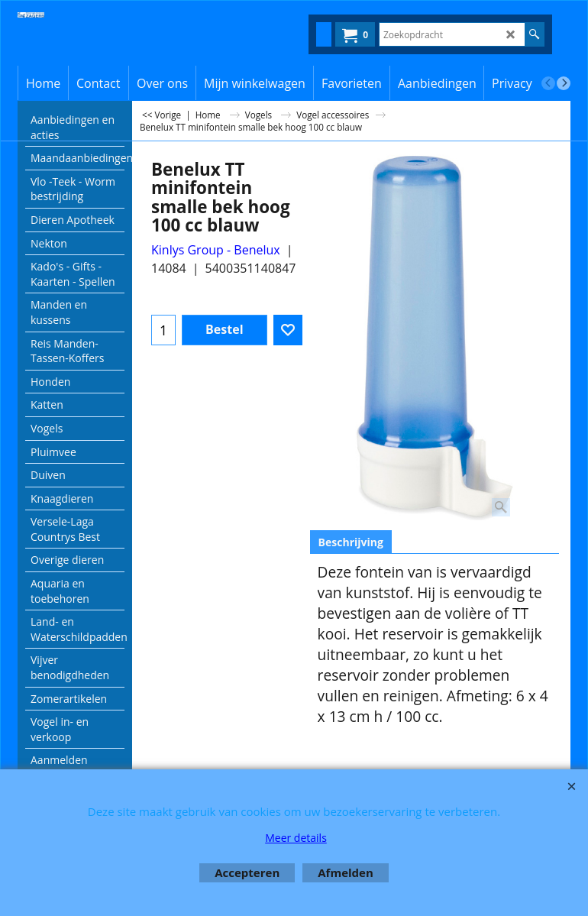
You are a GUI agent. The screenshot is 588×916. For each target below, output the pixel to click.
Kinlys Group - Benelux (216, 250)
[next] (564, 83)
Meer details (296, 838)
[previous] (548, 83)
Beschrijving (351, 542)
